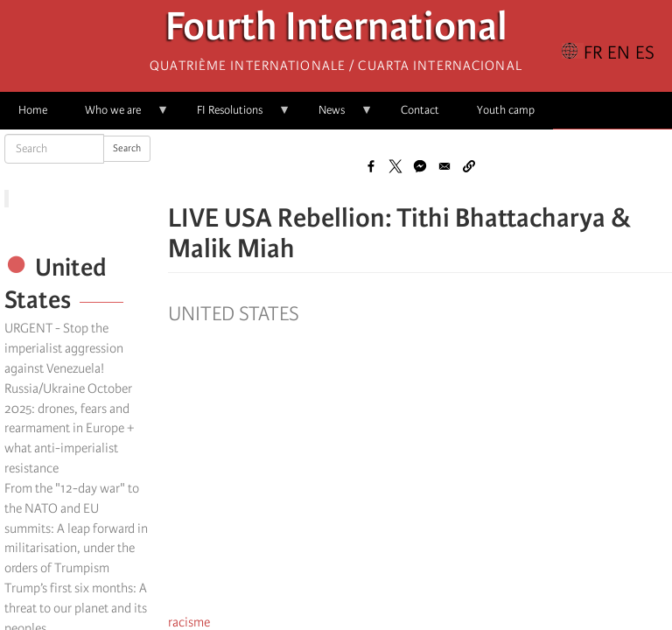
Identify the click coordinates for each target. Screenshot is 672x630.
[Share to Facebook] (371, 166)
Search (127, 148)
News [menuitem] (336, 116)
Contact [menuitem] (420, 110)
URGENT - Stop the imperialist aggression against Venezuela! (64, 348)
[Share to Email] (444, 166)
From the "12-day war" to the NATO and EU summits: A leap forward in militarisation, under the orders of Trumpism (76, 528)
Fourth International (336, 31)
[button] (469, 166)
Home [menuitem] (33, 110)
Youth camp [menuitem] (506, 110)
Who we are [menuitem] (118, 116)
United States (234, 314)
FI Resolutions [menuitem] (234, 116)
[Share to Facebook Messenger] (420, 166)
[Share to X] (395, 166)
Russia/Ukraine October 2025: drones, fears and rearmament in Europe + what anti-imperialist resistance (69, 428)
